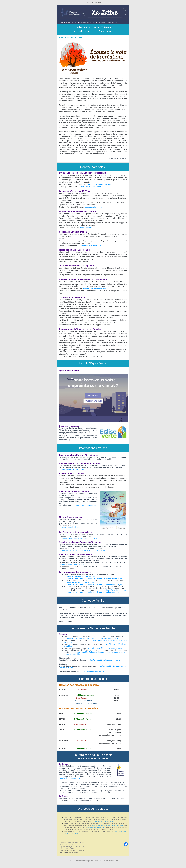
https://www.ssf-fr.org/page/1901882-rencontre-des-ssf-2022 (82, 550)
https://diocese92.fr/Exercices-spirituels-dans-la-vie (79, 538)
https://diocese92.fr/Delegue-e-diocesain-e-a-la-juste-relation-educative (91, 638)
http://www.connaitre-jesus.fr (70, 527)
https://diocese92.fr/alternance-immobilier (105, 660)
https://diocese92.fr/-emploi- (94, 672)
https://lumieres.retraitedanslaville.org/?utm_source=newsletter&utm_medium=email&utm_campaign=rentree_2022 (93, 583)
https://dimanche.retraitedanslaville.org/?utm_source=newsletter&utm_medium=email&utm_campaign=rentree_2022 (93, 577)
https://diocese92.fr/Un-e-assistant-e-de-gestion (106, 648)
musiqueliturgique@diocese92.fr (71, 564)
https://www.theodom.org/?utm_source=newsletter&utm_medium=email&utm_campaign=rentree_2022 (96, 591)
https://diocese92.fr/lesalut (86, 506)
